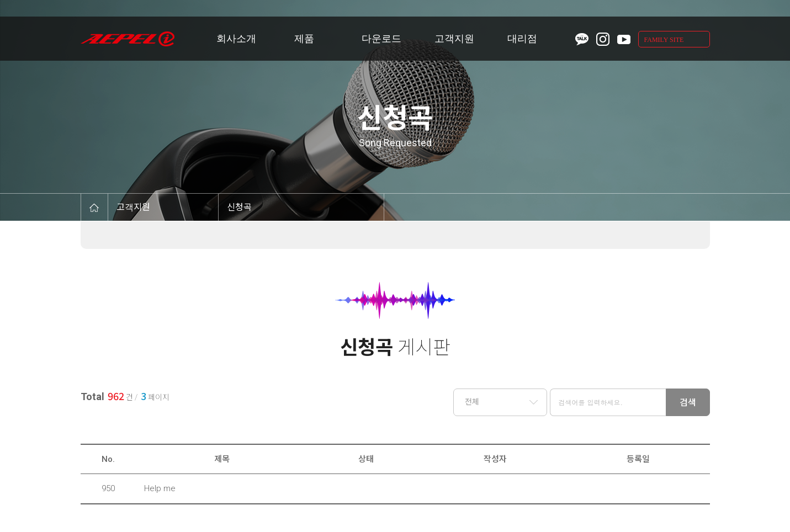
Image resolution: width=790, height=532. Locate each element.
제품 (304, 39)
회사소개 (236, 39)
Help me (160, 488)
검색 (688, 403)
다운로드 (381, 39)
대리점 (522, 39)
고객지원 (454, 39)
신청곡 (239, 207)
